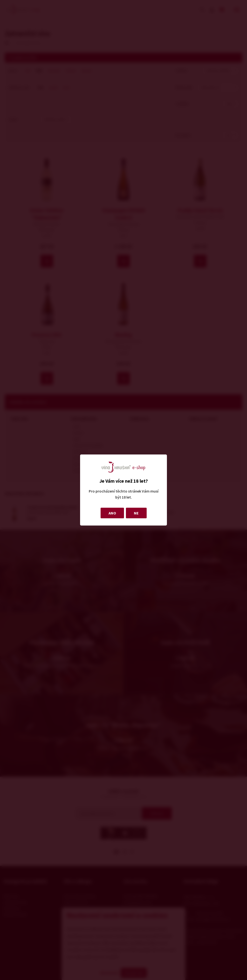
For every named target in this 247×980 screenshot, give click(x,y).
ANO (112, 513)
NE (136, 513)
